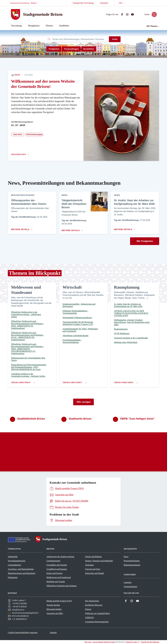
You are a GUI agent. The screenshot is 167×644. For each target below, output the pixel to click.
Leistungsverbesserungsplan (97, 622)
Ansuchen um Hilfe (55, 613)
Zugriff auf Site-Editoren (150, 642)
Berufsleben (89, 49)
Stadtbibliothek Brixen (31, 419)
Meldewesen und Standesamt (59, 577)
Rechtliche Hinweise (94, 605)
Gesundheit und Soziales (57, 565)
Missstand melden (54, 609)
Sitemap (53, 632)
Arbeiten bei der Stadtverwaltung (60, 557)
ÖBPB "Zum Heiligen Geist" (137, 419)
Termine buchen (53, 605)
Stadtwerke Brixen (80, 419)
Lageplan (128, 582)
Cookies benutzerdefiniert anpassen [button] (23, 632)
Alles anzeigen (83, 402)
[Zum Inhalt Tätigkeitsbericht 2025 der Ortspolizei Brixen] (72, 229)
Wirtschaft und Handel (95, 573)
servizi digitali (98, 642)
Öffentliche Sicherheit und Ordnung (61, 586)
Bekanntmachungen (132, 565)
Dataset (88, 609)
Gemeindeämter (14, 565)
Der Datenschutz (92, 601)
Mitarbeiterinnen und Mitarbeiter (22, 573)
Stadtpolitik (13, 557)
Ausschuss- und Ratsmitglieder (21, 569)
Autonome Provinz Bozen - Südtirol (23, 3)
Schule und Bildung (93, 557)
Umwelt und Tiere (93, 569)
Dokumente (13, 577)
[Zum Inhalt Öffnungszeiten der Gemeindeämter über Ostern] (22, 228)
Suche (115, 39)
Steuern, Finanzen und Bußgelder (99, 561)
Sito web (88, 642)
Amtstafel (104, 3)
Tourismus (89, 565)
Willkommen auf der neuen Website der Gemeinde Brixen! (43, 84)
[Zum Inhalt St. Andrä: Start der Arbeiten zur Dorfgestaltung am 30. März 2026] (125, 228)
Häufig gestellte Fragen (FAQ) (59, 601)
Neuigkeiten (54, 49)
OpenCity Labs (131, 642)
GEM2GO (89, 618)
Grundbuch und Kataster (57, 569)
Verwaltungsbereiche (17, 561)
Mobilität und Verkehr (56, 582)
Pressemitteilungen (132, 561)
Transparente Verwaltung (83, 3)
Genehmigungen (53, 561)
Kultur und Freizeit (54, 573)
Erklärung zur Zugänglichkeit (97, 613)
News (16, 75)
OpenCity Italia (109, 642)
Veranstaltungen (71, 49)
